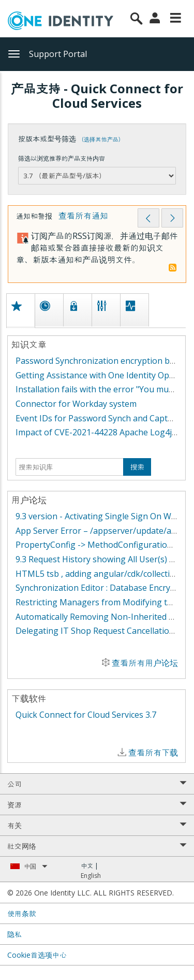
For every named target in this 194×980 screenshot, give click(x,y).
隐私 (14, 934)
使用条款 (22, 913)
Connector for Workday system (76, 404)
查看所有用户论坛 (145, 663)
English (91, 876)
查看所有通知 (83, 216)
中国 (36, 866)
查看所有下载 (153, 752)
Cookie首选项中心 (37, 955)
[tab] (20, 310)
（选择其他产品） (101, 139)
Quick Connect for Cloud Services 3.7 (86, 715)
